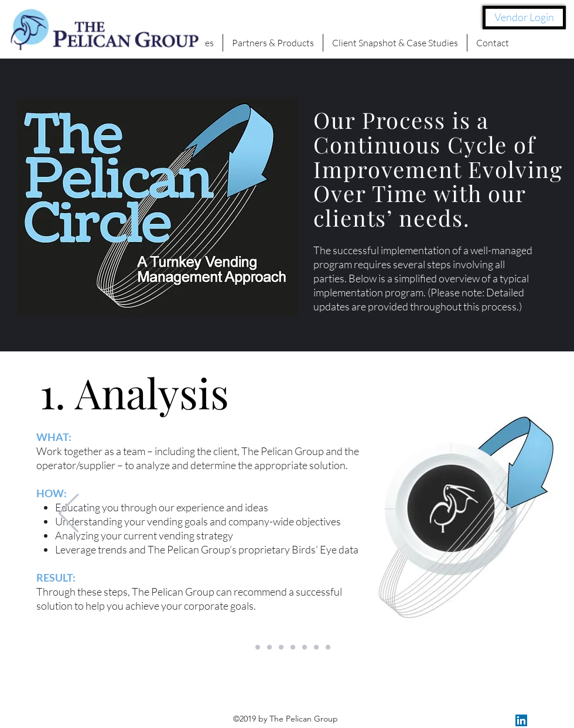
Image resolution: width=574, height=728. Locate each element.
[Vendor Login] (524, 18)
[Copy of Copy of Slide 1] (258, 647)
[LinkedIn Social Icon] (521, 720)
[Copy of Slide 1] (269, 647)
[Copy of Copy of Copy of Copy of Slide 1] (328, 647)
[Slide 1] (246, 647)
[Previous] (69, 514)
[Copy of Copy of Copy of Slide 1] (316, 647)
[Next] (505, 514)
